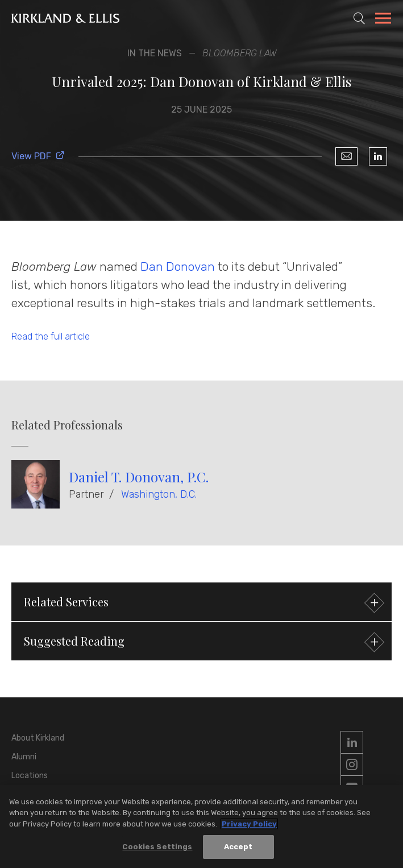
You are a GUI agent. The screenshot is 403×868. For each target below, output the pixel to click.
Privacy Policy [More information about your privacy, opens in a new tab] (249, 825)
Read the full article (51, 336)
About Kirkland (38, 738)
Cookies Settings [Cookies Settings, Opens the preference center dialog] (157, 848)
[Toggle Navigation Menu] (383, 20)
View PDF (38, 156)
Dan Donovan (178, 266)
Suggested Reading (203, 642)
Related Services (203, 603)
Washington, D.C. (159, 494)
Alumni (24, 757)
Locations (30, 776)
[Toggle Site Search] (359, 18)
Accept (238, 848)
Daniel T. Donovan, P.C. (139, 477)
